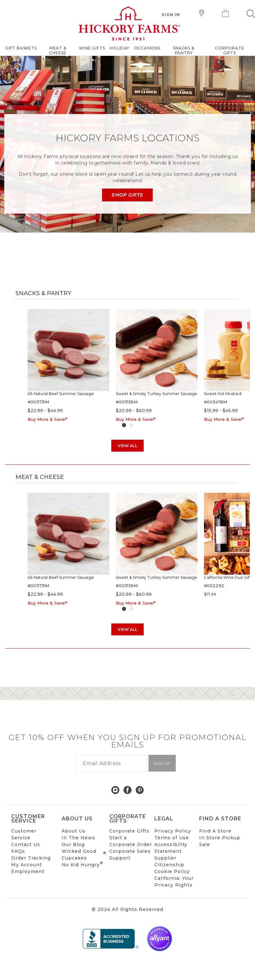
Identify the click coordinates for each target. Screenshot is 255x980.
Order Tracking (31, 858)
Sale (205, 844)
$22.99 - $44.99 (45, 411)
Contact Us (26, 844)
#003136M (127, 402)
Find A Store (215, 831)
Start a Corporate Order (131, 841)
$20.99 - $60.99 (134, 411)
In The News (78, 838)
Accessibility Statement (171, 848)
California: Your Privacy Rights (174, 882)
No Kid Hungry (82, 865)
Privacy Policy (173, 831)
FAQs (18, 851)
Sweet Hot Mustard (223, 394)
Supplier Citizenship (169, 861)
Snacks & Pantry (43, 293)
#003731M (38, 402)
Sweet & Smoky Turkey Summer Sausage (157, 394)
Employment (28, 871)
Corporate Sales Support (130, 855)
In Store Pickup (220, 838)
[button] (251, 14)
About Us (74, 831)
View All (127, 446)
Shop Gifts (127, 195)
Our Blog (73, 844)
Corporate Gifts (129, 831)
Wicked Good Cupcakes (84, 855)
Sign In (171, 15)
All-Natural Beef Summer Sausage (61, 394)
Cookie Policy (172, 871)
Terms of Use (172, 838)
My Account (27, 865)
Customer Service (24, 834)
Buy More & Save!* (47, 419)
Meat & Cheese (40, 477)
